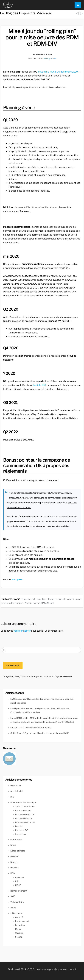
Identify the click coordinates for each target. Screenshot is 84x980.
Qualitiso (19, 933)
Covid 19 (19, 917)
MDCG (18, 885)
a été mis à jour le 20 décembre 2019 (58, 72)
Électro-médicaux (23, 810)
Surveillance (21, 834)
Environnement (22, 921)
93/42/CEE (16, 786)
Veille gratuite (50, 58)
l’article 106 (39, 385)
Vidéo (13, 908)
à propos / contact (66, 969)
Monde (18, 929)
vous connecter (22, 631)
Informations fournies (25, 822)
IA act (13, 845)
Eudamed (20, 877)
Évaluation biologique (25, 814)
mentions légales (45, 969)
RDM (13, 873)
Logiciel (19, 826)
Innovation (20, 925)
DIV (12, 797)
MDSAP (14, 856)
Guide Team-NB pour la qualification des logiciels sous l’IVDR (40, 733)
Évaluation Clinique (24, 818)
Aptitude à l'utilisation (25, 806)
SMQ (13, 896)
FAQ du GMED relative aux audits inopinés (31, 728)
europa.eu (18, 579)
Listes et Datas (18, 851)
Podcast (14, 868)
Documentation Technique (23, 802)
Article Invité (17, 791)
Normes (14, 862)
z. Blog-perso (17, 913)
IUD (17, 881)
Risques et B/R (22, 830)
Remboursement (19, 891)
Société (19, 937)
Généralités (16, 840)
